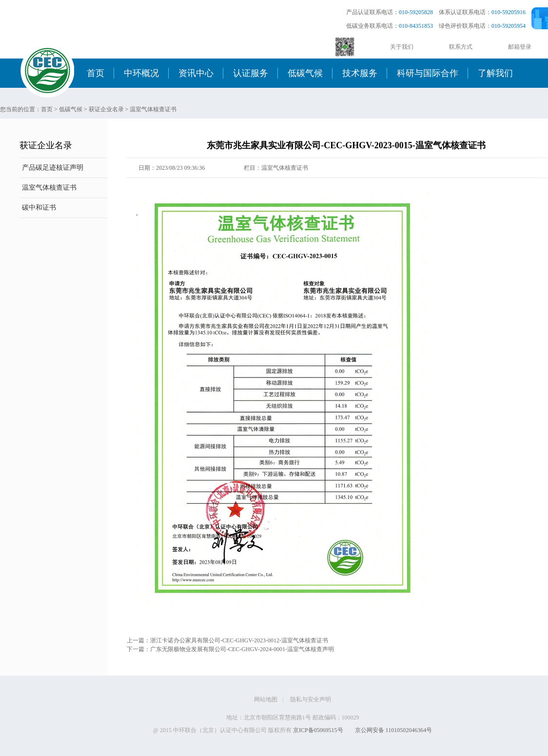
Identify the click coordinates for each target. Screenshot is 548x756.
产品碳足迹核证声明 (53, 168)
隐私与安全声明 (311, 699)
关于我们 (402, 47)
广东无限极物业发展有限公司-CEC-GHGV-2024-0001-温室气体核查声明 (242, 649)
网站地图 (266, 699)
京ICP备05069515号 (318, 730)
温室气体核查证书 (153, 109)
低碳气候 (305, 73)
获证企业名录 (106, 109)
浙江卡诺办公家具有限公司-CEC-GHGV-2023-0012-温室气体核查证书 (239, 640)
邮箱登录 (520, 47)
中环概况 (141, 73)
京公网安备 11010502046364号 (394, 730)
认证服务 (251, 73)
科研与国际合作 (428, 73)
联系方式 (461, 47)
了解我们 (495, 73)
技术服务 (360, 73)
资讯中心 (196, 73)
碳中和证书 (39, 208)
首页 (96, 73)
